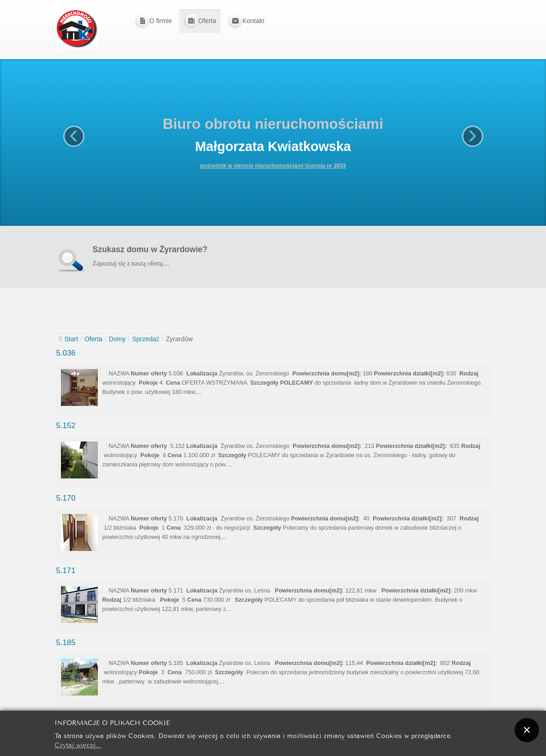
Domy (117, 339)
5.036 (66, 353)
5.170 (66, 498)
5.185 (66, 643)
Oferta (93, 339)
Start (72, 339)
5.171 (66, 571)
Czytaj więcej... (78, 744)
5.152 (66, 426)
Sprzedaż (146, 339)
